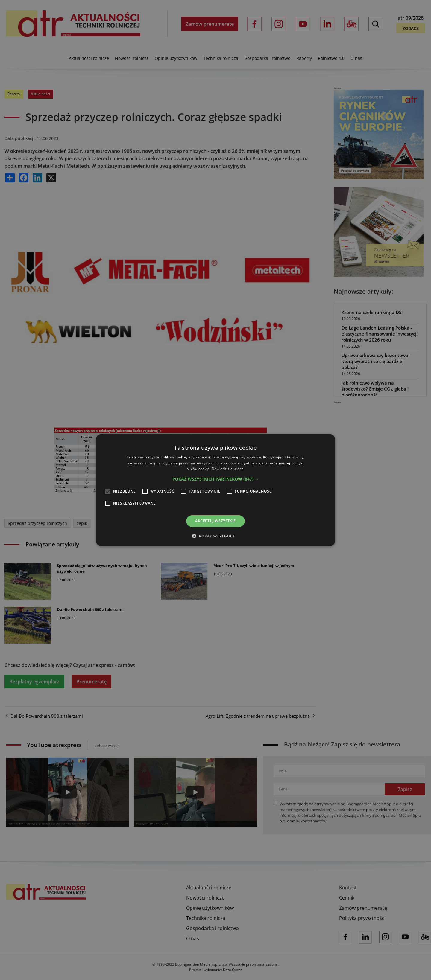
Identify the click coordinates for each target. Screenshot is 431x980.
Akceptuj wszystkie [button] (215, 521)
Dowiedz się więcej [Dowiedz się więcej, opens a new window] (228, 469)
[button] (216, 479)
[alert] (215, 490)
